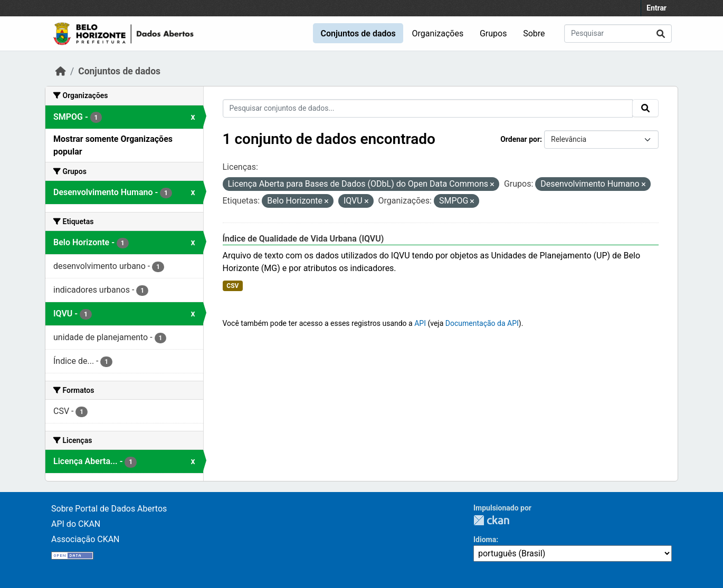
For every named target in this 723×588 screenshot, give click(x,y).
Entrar (657, 8)
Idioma (485, 539)
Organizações (438, 33)
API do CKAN (76, 524)
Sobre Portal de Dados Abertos (109, 509)
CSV (232, 286)
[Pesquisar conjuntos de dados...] (618, 33)
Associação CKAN (85, 539)
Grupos (493, 33)
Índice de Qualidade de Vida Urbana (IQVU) (303, 239)
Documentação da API (482, 323)
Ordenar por (520, 139)
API (420, 323)
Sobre (534, 33)
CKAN (491, 520)
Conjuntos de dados (358, 33)
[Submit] (661, 33)
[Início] (61, 71)
